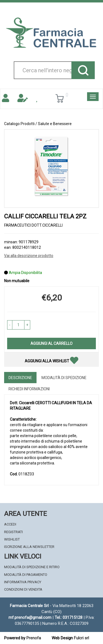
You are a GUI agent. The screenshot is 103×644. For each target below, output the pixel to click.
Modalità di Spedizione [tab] (64, 378)
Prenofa (34, 638)
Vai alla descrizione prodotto (29, 256)
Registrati (13, 532)
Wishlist (12, 539)
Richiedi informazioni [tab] (29, 389)
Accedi (10, 524)
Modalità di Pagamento (26, 575)
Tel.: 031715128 (69, 617)
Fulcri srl (81, 638)
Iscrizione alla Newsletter (29, 547)
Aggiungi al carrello (51, 343)
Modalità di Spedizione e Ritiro (32, 567)
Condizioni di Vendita (23, 589)
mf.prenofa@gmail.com (30, 617)
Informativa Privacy (23, 582)
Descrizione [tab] (20, 378)
